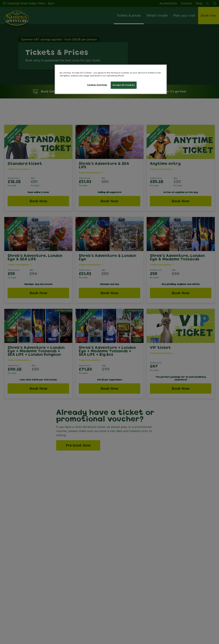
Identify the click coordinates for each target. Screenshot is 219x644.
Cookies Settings (97, 85)
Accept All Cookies (124, 85)
